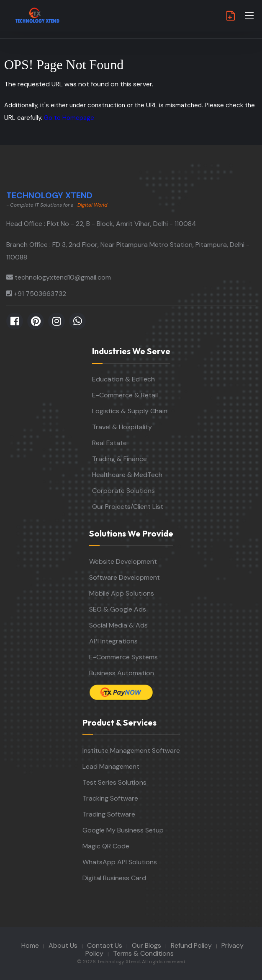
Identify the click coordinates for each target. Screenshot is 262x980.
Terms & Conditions (143, 953)
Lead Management (111, 766)
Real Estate (109, 443)
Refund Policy (191, 945)
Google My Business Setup (123, 830)
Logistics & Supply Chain (130, 411)
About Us (63, 945)
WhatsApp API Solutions (120, 862)
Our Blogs (146, 945)
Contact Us (105, 945)
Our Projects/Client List (128, 507)
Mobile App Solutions (122, 593)
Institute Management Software (131, 751)
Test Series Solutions (114, 782)
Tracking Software (110, 798)
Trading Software (109, 814)
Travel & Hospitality (122, 427)
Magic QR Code (106, 846)
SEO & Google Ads (118, 609)
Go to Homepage (69, 118)
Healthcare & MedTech (127, 475)
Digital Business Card (114, 878)
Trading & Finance (119, 459)
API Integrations (113, 641)
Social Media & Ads (118, 625)
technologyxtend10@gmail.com (63, 277)
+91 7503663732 (40, 294)
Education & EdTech (123, 379)
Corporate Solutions (123, 491)
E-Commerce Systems (123, 657)
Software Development (125, 577)
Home (30, 945)
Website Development (123, 561)
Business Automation (122, 673)
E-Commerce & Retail (125, 395)
